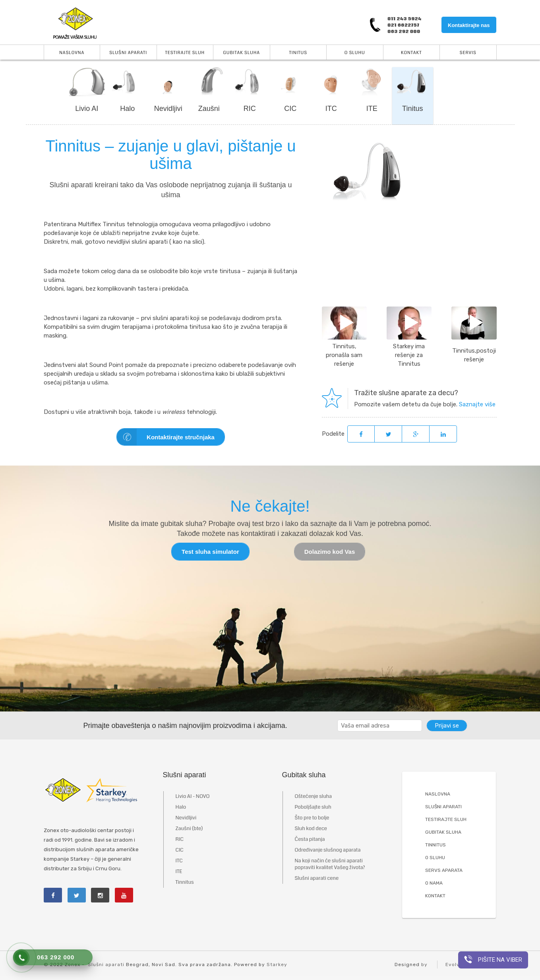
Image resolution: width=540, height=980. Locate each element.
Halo (127, 109)
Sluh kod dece (311, 829)
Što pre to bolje (312, 818)
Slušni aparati (128, 53)
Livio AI (87, 109)
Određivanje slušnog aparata (328, 850)
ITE (372, 109)
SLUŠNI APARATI (443, 807)
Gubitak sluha (241, 53)
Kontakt (411, 53)
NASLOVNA (438, 794)
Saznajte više (477, 404)
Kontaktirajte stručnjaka (166, 437)
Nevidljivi (168, 109)
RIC (250, 109)
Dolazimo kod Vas (330, 552)
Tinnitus (185, 883)
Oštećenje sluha (314, 797)
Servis (468, 53)
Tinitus (298, 53)
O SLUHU (435, 858)
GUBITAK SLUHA (443, 833)
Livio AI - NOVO (193, 797)
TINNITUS (435, 845)
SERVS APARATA (444, 871)
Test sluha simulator (210, 552)
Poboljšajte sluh (313, 807)
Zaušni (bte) (189, 829)
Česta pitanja (310, 840)
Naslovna (72, 53)
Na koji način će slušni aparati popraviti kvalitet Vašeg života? (330, 865)
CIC (290, 109)
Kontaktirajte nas (469, 25)
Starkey (277, 965)
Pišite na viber (493, 959)
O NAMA (434, 883)
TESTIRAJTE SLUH (446, 820)
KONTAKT (435, 896)
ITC (331, 109)
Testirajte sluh (185, 53)
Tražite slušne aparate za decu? (406, 393)
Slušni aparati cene (317, 879)
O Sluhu (355, 53)
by (424, 965)
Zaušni (209, 109)
